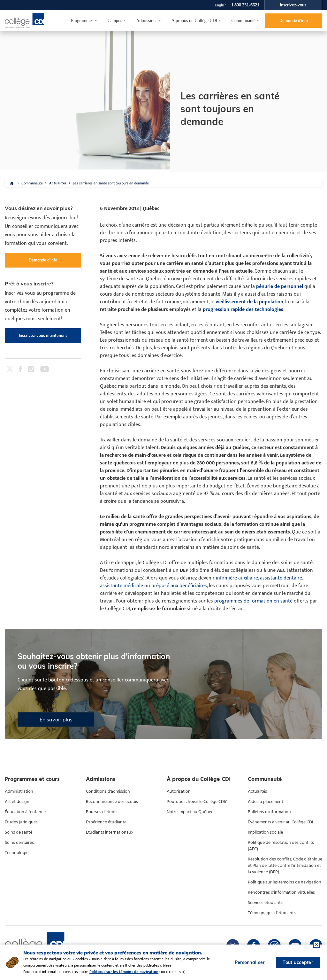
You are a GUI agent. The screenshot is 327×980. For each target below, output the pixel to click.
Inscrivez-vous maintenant (43, 335)
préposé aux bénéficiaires (179, 586)
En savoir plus (56, 719)
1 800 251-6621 (245, 5)
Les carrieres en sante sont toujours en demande (111, 183)
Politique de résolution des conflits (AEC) (281, 846)
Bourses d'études (102, 812)
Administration (19, 791)
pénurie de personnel (280, 287)
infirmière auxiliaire (237, 578)
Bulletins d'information (269, 812)
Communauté (243, 21)
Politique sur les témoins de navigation (285, 882)
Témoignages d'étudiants (272, 913)
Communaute (32, 183)
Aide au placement (266, 802)
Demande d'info (294, 21)
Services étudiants (265, 903)
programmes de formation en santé (253, 601)
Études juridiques (21, 822)
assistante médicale (122, 586)
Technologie (17, 853)
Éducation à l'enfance (25, 812)
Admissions (147, 21)
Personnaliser (250, 962)
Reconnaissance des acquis (112, 802)
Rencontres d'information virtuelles (281, 892)
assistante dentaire (281, 578)
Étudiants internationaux (110, 832)
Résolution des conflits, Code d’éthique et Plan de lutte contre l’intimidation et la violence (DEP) (285, 866)
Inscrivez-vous (293, 5)
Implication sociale (265, 832)
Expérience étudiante (106, 822)
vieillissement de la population (249, 302)
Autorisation (179, 791)
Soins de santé (19, 832)
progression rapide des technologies (243, 310)
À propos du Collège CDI (194, 21)
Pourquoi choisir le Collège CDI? (197, 802)
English (221, 5)
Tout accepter (298, 962)
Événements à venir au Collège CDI (280, 822)
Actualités (58, 183)
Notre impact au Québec (190, 812)
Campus (115, 21)
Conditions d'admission (108, 791)
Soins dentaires (19, 843)
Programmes (82, 21)
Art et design (17, 802)
